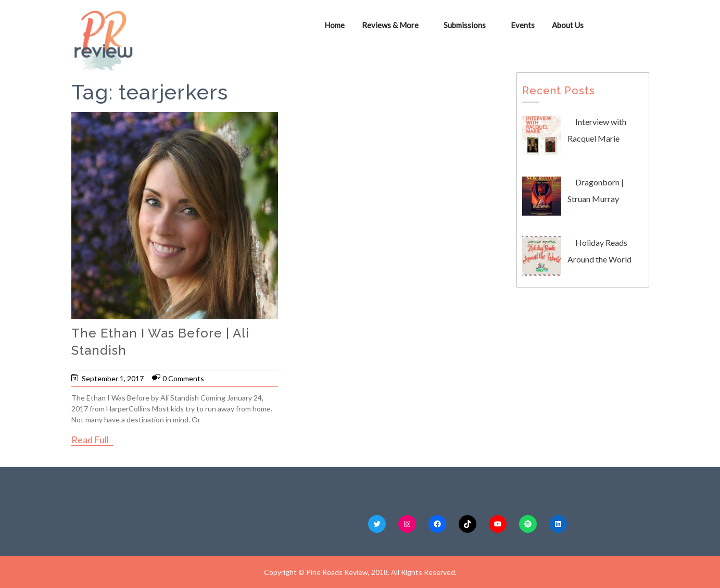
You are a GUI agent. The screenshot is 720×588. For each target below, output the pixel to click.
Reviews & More (391, 25)
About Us (568, 25)
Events (523, 25)
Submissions (465, 25)
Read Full (90, 440)
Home (335, 25)
